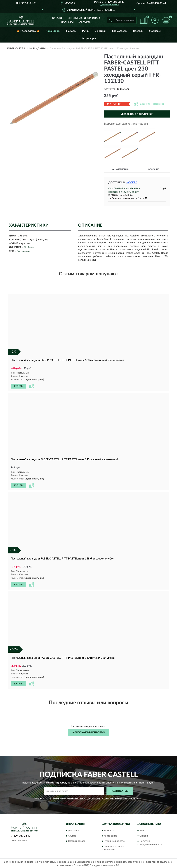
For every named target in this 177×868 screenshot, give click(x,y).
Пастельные (23, 251)
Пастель (138, 31)
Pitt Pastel (29, 247)
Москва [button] (132, 183)
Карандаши (53, 31)
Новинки (67, 22)
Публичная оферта (114, 840)
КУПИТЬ (18, 386)
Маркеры (155, 31)
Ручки (86, 31)
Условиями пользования (115, 798)
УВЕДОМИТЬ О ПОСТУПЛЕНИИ (137, 114)
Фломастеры (119, 31)
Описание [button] (153, 169)
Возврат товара (77, 840)
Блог (142, 830)
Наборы (71, 31)
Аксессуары (89, 39)
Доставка (73, 830)
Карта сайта (110, 835)
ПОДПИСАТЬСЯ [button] (120, 790)
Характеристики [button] (121, 169)
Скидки (144, 835)
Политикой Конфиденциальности (85, 798)
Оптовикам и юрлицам (84, 18)
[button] (109, 4)
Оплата (72, 835)
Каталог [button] (58, 18)
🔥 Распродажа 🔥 (28, 31)
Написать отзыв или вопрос (88, 731)
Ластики (100, 31)
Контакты (85, 22)
